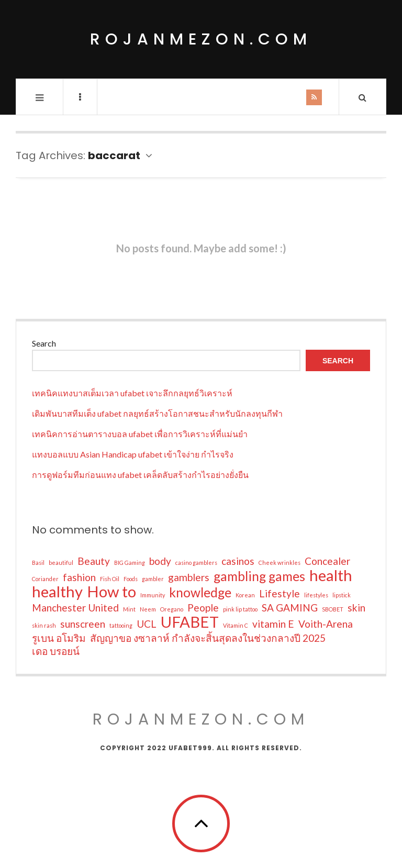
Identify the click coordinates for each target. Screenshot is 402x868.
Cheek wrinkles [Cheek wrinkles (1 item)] (280, 563)
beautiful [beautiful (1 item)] (61, 563)
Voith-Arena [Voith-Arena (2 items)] (326, 624)
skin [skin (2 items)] (356, 608)
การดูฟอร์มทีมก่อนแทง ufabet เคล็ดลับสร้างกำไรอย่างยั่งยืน (140, 475)
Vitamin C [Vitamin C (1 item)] (236, 625)
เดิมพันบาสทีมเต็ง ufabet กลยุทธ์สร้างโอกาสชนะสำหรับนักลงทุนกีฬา (157, 413)
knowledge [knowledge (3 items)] (200, 593)
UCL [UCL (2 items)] (147, 624)
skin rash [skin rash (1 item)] (44, 625)
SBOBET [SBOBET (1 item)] (333, 609)
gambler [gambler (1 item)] (153, 579)
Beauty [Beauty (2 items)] (94, 561)
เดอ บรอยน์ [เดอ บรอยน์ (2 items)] (56, 651)
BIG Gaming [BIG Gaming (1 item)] (130, 563)
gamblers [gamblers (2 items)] (189, 577)
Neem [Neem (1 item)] (148, 609)
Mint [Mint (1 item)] (129, 609)
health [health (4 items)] (331, 575)
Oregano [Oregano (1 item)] (172, 609)
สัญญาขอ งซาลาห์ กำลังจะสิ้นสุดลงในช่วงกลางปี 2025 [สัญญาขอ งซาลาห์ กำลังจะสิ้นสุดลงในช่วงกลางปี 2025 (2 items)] (208, 638)
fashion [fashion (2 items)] (79, 577)
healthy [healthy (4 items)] (57, 592)
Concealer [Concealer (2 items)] (327, 561)
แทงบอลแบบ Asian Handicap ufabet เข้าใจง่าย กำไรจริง (133, 454)
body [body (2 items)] (160, 561)
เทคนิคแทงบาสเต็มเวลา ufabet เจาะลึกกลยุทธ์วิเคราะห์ (132, 393)
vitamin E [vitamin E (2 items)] (273, 624)
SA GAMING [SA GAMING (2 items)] (290, 608)
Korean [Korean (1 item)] (245, 595)
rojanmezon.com (201, 39)
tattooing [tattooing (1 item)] (121, 625)
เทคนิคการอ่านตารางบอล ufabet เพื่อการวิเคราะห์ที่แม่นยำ (140, 434)
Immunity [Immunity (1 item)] (153, 595)
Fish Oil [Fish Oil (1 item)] (110, 579)
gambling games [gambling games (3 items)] (259, 576)
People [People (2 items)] (203, 608)
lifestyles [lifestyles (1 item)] (316, 595)
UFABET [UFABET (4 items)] (190, 622)
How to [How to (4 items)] (111, 592)
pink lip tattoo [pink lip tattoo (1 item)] (240, 609)
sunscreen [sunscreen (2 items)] (83, 624)
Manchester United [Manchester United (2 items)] (75, 608)
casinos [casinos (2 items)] (238, 561)
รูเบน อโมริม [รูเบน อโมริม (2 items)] (59, 638)
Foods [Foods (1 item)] (131, 579)
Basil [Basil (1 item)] (38, 563)
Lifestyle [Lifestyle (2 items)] (280, 593)
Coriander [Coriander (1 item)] (45, 579)
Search (44, 343)
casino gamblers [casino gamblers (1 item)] (196, 563)
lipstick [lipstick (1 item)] (342, 595)
